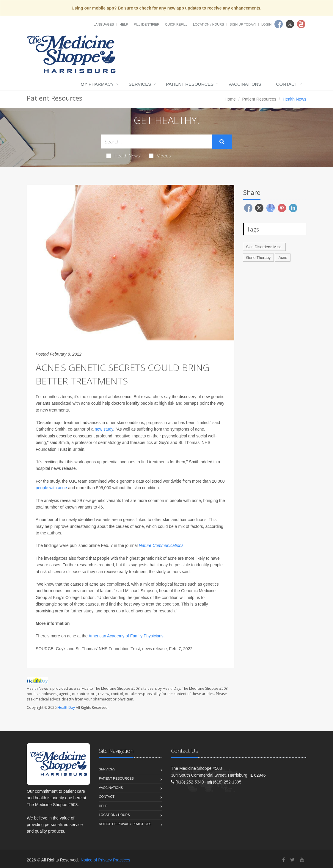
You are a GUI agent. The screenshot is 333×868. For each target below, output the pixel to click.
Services (140, 84)
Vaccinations (245, 84)
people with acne (51, 488)
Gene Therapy (259, 258)
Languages (104, 24)
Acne (283, 258)
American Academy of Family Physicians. (127, 636)
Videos (160, 156)
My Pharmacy (97, 84)
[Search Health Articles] (157, 141)
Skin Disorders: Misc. (264, 247)
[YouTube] (302, 860)
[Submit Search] (222, 142)
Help (124, 24)
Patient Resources (190, 84)
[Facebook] (283, 860)
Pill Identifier (147, 24)
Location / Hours (208, 24)
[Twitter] (292, 860)
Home (230, 99)
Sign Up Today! (243, 24)
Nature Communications (161, 545)
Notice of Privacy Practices (125, 824)
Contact (287, 84)
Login (266, 24)
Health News (123, 156)
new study (104, 429)
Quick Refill (176, 24)
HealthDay (66, 707)
